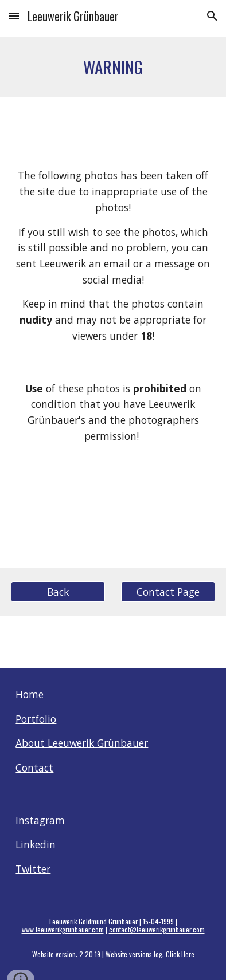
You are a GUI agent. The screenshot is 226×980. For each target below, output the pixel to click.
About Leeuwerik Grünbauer (82, 743)
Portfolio (36, 719)
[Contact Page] (168, 592)
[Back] (58, 592)
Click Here (180, 954)
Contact (34, 768)
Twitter (33, 869)
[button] (14, 16)
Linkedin (36, 844)
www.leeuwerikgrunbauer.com (63, 929)
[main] (113, 67)
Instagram (40, 820)
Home (30, 694)
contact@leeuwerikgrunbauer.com (157, 929)
